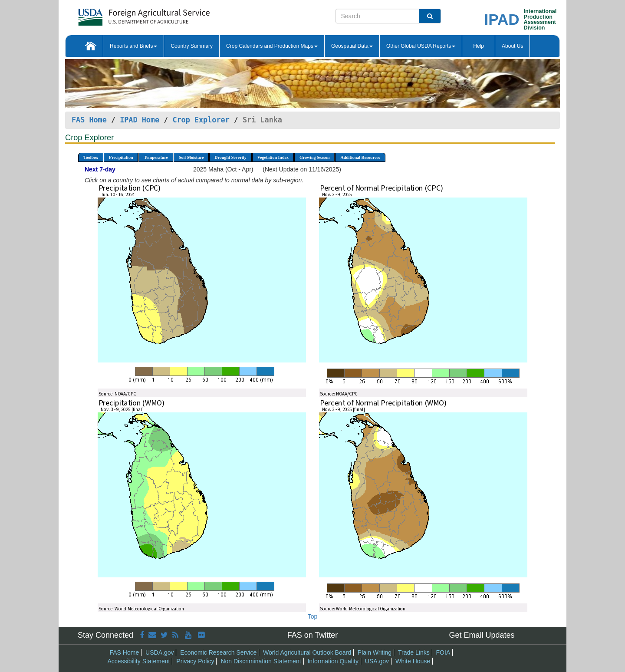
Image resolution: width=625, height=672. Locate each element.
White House (413, 661)
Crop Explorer (201, 120)
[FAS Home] (122, 14)
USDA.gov (160, 652)
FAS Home (89, 120)
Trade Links (414, 652)
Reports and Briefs (133, 46)
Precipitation (121, 157)
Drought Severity (230, 157)
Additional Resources (360, 157)
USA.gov (377, 661)
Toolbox (91, 157)
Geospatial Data (352, 46)
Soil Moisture (191, 157)
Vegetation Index (273, 157)
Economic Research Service (218, 652)
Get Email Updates (482, 635)
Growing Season (315, 157)
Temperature (156, 157)
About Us (512, 46)
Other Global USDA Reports (421, 46)
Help (479, 46)
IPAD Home (140, 120)
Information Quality (333, 661)
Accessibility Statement (139, 661)
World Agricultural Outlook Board (307, 652)
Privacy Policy (195, 661)
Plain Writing (375, 652)
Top (313, 616)
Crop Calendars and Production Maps (272, 46)
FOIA (443, 652)
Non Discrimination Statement (261, 661)
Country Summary (192, 46)
